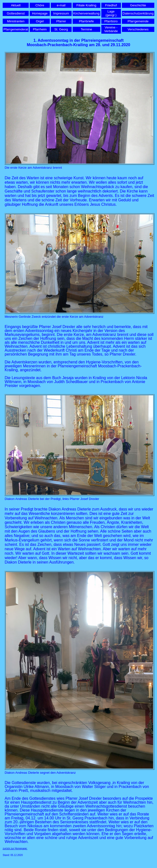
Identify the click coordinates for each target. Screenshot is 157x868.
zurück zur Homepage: (15, 848)
